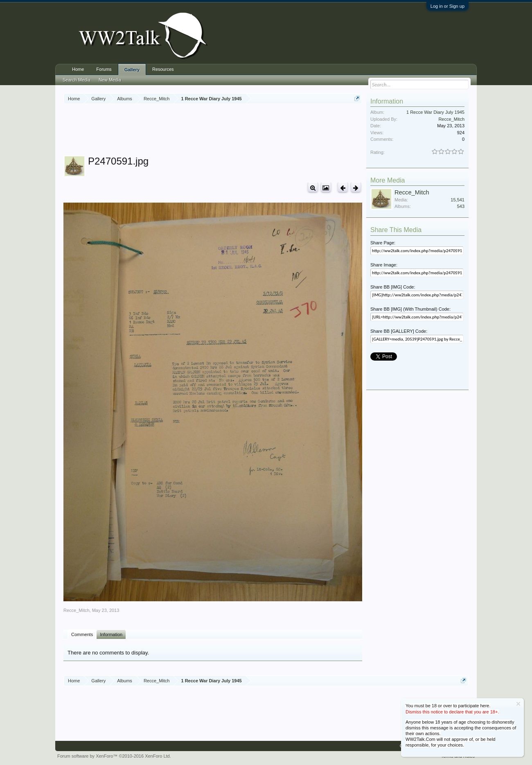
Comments (82, 634)
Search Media (77, 80)
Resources (163, 69)
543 (461, 206)
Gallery (132, 70)
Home (78, 69)
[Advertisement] (213, 131)
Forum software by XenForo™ (114, 756)
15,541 (458, 200)
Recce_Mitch (77, 610)
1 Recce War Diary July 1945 (435, 112)
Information (111, 634)
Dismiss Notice (518, 704)
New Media (110, 80)
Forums (104, 69)
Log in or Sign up (447, 6)
